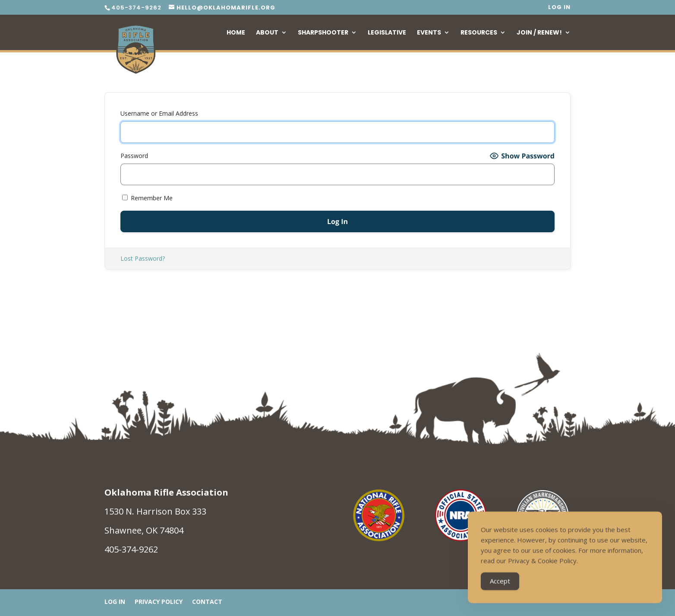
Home (236, 33)
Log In (559, 8)
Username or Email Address (159, 113)
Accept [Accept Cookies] (500, 581)
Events (429, 33)
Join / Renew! (539, 33)
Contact (207, 602)
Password (134, 156)
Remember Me (147, 198)
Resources (479, 33)
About (267, 33)
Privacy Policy (159, 602)
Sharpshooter (323, 33)
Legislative (387, 33)
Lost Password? (143, 258)
